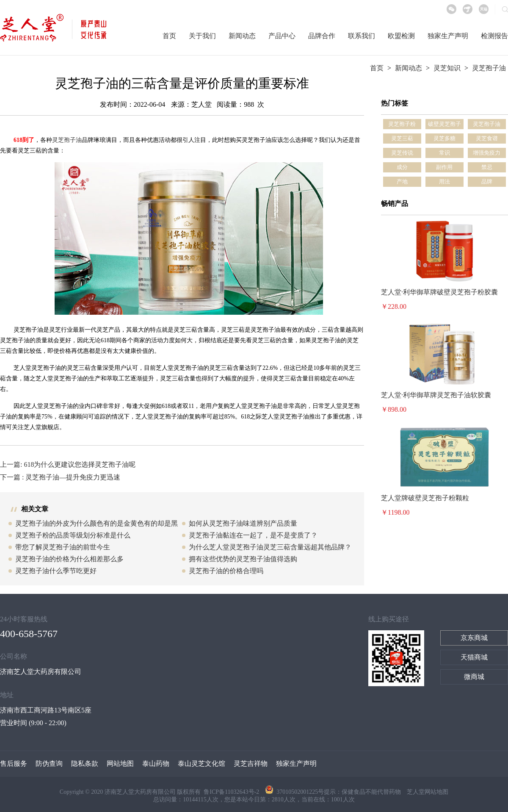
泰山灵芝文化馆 (202, 764)
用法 (444, 182)
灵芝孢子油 (489, 68)
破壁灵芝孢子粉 (444, 125)
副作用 (444, 167)
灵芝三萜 (402, 138)
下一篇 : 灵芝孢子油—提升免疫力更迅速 (60, 477)
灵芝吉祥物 (251, 764)
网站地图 (120, 764)
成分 (402, 167)
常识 (444, 153)
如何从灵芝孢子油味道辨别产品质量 (243, 523)
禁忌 (487, 167)
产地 (402, 182)
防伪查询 (49, 764)
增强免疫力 (487, 153)
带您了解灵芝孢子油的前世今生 (63, 547)
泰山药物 (156, 764)
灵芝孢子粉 (402, 124)
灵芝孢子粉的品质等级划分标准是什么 (73, 535)
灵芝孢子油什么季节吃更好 (56, 571)
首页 (169, 36)
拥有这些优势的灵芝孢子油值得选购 (243, 559)
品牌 (487, 182)
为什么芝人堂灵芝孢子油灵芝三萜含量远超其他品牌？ (270, 547)
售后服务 (14, 764)
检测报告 (494, 36)
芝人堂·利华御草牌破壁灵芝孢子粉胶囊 (439, 292)
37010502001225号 (294, 792)
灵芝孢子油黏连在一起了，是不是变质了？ (253, 535)
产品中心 (282, 36)
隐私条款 (85, 764)
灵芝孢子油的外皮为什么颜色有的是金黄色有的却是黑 (97, 523)
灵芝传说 (402, 153)
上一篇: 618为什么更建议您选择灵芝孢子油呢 (68, 464)
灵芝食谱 (487, 138)
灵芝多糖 (444, 138)
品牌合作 (322, 36)
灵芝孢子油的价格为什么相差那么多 (69, 559)
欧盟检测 (401, 36)
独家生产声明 (448, 36)
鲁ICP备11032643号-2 (232, 792)
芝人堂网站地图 (428, 792)
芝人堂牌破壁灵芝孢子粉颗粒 (425, 498)
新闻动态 (242, 36)
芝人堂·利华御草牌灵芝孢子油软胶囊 (436, 395)
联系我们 (362, 36)
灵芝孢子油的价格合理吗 (226, 571)
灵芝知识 (447, 68)
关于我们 (202, 36)
